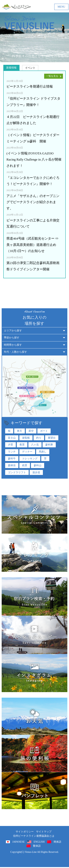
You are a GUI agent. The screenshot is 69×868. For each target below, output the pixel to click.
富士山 (12, 438)
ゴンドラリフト (17, 472)
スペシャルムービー (34, 635)
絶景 (25, 465)
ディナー (27, 452)
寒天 (20, 431)
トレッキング (30, 458)
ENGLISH (39, 842)
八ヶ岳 (35, 445)
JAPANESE (18, 842)
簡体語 (57, 842)
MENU (61, 7)
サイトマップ (44, 832)
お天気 (34, 716)
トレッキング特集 (34, 553)
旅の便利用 (34, 753)
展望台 (52, 438)
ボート (44, 431)
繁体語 (37, 846)
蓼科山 (38, 465)
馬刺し (43, 452)
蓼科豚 (49, 445)
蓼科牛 (12, 458)
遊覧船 (26, 438)
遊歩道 (36, 472)
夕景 (10, 445)
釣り (39, 438)
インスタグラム (34, 673)
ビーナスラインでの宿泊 (34, 596)
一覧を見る (52, 76)
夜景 (22, 445)
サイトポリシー (25, 832)
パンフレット (34, 791)
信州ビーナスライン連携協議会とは (34, 836)
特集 (34, 514)
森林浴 (12, 465)
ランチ (12, 452)
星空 (31, 431)
